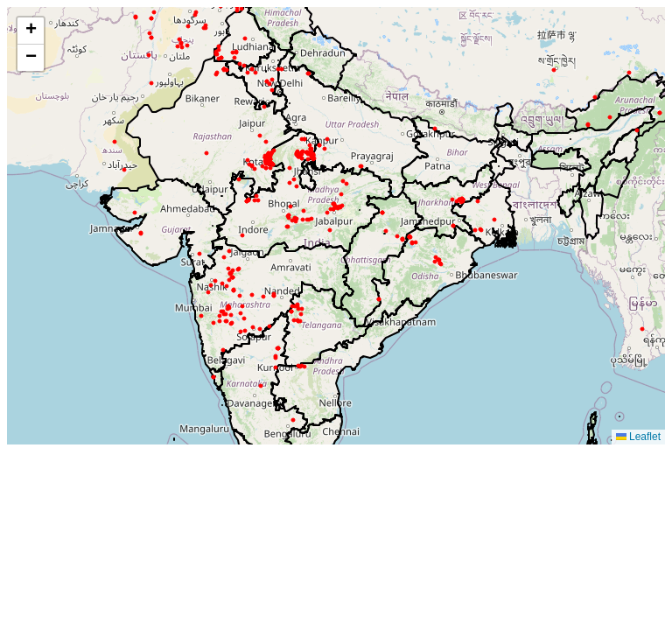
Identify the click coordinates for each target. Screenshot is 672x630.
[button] (31, 31)
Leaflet (638, 437)
